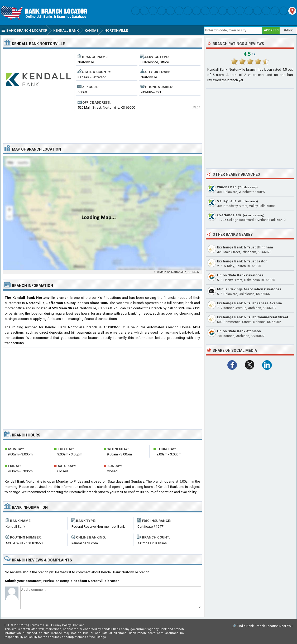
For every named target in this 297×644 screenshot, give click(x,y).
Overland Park (229, 215)
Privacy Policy (61, 625)
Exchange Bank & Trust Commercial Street (253, 317)
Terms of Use (39, 625)
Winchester (227, 187)
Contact (78, 625)
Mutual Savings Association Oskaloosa (249, 289)
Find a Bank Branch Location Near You (265, 626)
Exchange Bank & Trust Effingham (245, 247)
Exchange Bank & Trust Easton (242, 261)
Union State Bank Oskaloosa (240, 275)
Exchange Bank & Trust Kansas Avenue (250, 303)
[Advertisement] (102, 126)
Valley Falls (227, 201)
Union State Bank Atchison (239, 331)
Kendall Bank (15, 527)
